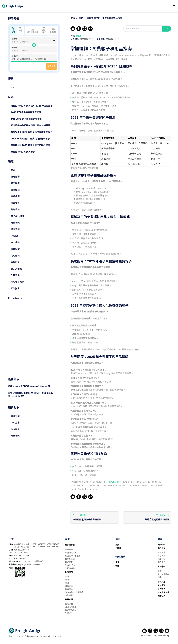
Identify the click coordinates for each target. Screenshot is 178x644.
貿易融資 (15, 262)
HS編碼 (14, 236)
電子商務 (162, 559)
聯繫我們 (162, 596)
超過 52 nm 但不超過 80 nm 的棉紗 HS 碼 (29, 386)
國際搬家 (15, 289)
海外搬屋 (53, 30)
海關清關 (15, 229)
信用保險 (15, 256)
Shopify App (70, 565)
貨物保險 (69, 604)
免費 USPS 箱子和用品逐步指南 (26, 119)
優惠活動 (15, 177)
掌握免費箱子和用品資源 (23, 152)
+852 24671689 (39, 544)
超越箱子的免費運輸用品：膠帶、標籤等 (31, 126)
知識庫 (118, 548)
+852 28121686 (39, 547)
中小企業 (15, 423)
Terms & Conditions (148, 635)
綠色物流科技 (71, 553)
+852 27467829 (26, 561)
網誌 (81, 18)
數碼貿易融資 (71, 610)
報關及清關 (70, 559)
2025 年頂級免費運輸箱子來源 (26, 112)
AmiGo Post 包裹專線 (74, 592)
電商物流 (15, 223)
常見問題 (162, 582)
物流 (13, 170)
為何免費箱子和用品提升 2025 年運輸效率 (32, 106)
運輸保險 (15, 249)
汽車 (160, 577)
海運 (67, 580)
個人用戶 (15, 429)
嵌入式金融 (16, 269)
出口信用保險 (71, 607)
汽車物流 (15, 203)
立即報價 (52, 66)
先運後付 (69, 613)
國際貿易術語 (17, 282)
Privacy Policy (163, 635)
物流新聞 (15, 190)
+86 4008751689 (21, 550)
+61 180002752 (21, 558)
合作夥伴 (162, 589)
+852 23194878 (54, 547)
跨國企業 (15, 416)
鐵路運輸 (69, 586)
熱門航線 (15, 183)
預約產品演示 (114, 482)
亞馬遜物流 (70, 568)
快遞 (67, 583)
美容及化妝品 (163, 574)
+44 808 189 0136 (22, 556)
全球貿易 (15, 275)
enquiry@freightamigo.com (29, 564)
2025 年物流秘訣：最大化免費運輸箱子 (30, 139)
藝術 (160, 571)
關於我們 (162, 545)
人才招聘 (162, 585)
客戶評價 (15, 196)
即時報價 (69, 549)
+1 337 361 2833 (21, 553)
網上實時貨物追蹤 (73, 556)
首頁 (73, 18)
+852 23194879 (54, 544)
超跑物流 (15, 210)
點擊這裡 (39, 561)
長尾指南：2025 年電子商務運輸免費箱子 (31, 132)
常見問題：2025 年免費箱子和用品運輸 (30, 145)
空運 (67, 576)
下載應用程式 (163, 592)
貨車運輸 (69, 589)
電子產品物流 (17, 216)
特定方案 (69, 562)
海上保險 (15, 242)
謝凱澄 (79, 36)
